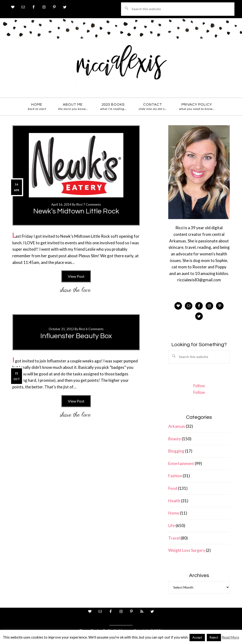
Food (173, 488)
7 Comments (92, 204)
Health (174, 501)
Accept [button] (197, 637)
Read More (230, 637)
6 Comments (95, 329)
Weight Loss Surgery (187, 550)
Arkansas (177, 426)
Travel (174, 538)
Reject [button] (214, 637)
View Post (76, 276)
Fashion (175, 476)
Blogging (176, 451)
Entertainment (181, 463)
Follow (199, 386)
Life (172, 526)
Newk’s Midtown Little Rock (76, 211)
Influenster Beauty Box (76, 336)
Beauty (175, 439)
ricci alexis (121, 67)
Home (174, 513)
